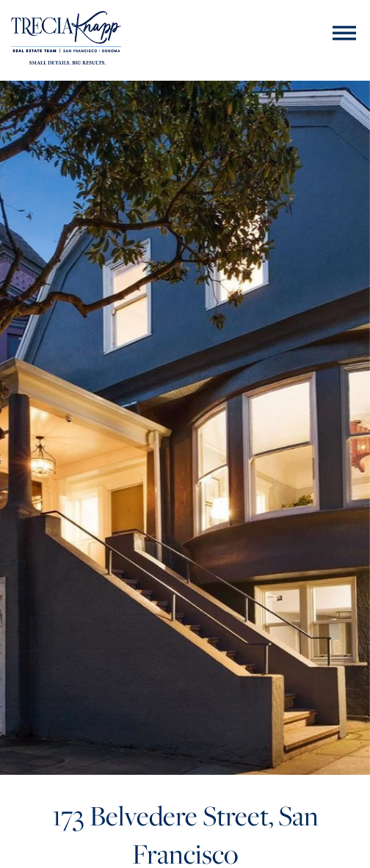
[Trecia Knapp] (66, 40)
